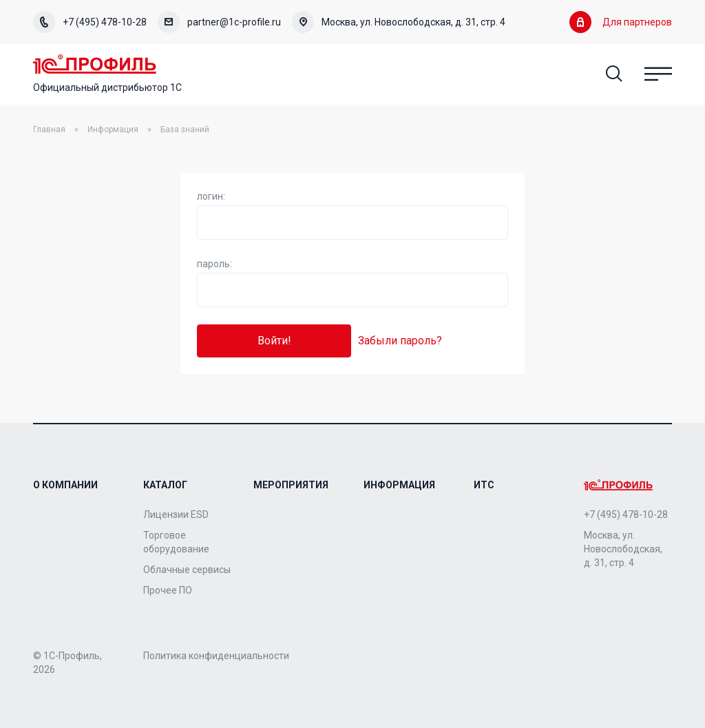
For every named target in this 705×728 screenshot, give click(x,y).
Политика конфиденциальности (216, 656)
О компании (65, 485)
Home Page (95, 64)
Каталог (165, 485)
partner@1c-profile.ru (219, 22)
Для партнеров (621, 22)
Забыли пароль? (400, 341)
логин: (211, 196)
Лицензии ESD (176, 514)
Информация (113, 129)
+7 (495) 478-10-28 (90, 22)
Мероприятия (291, 485)
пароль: (214, 264)
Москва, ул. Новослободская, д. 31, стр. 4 (399, 22)
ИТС (484, 485)
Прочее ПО (168, 590)
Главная (49, 129)
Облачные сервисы (187, 570)
